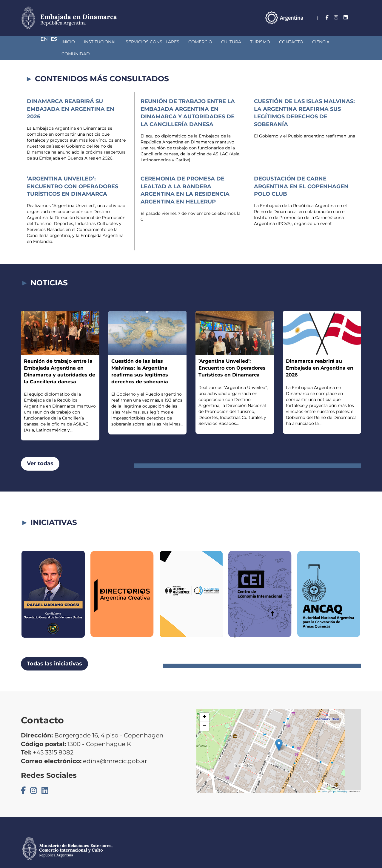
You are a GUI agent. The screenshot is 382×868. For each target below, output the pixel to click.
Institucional (69, 42)
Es (358, 17)
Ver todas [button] (40, 451)
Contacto (259, 42)
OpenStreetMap (339, 779)
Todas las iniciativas (54, 652)
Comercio (169, 42)
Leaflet (323, 779)
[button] (279, 733)
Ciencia (289, 42)
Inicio (37, 42)
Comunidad (321, 42)
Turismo (228, 42)
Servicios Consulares (121, 42)
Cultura (200, 42)
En (346, 17)
